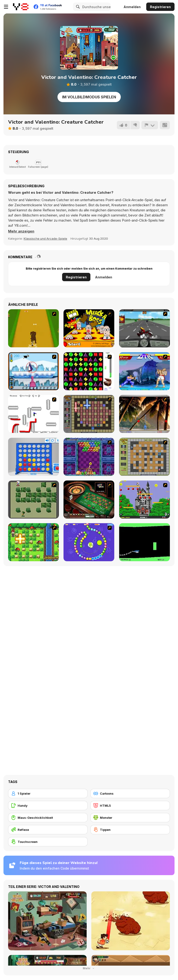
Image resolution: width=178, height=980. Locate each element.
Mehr (89, 968)
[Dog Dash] (33, 328)
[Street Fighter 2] (145, 371)
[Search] (77, 7)
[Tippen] (130, 830)
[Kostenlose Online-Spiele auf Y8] (21, 7)
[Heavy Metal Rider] (145, 328)
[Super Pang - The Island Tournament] (145, 414)
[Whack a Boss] (89, 328)
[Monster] (130, 818)
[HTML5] (130, 806)
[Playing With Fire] (145, 457)
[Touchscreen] (48, 842)
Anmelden (132, 7)
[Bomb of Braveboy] (33, 542)
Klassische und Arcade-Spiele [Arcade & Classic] (45, 239)
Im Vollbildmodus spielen (89, 97)
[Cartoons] (130, 793)
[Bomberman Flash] (33, 500)
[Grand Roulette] (89, 500)
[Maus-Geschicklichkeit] (48, 818)
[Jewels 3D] (89, 371)
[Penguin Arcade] (33, 371)
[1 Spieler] (48, 793)
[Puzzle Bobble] (89, 457)
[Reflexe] (48, 830)
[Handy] (48, 806)
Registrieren (160, 7)
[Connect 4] (33, 457)
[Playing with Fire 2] (89, 414)
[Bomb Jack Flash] (145, 500)
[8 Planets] (89, 542)
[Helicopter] (145, 542)
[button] (21, 231)
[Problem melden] (150, 125)
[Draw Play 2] (33, 414)
